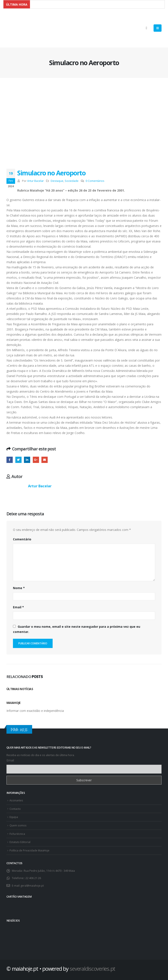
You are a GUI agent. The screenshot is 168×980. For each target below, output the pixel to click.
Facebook (10, 460)
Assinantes (17, 800)
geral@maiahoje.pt (33, 884)
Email (18, 607)
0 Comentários (95, 181)
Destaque (57, 181)
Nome (19, 588)
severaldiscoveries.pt (92, 967)
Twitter (18, 460)
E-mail (45, 460)
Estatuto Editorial (20, 841)
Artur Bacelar (35, 181)
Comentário (22, 539)
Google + (36, 460)
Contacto (15, 808)
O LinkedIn (27, 460)
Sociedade (72, 181)
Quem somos (18, 825)
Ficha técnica (18, 833)
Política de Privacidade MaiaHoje (30, 849)
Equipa (14, 816)
